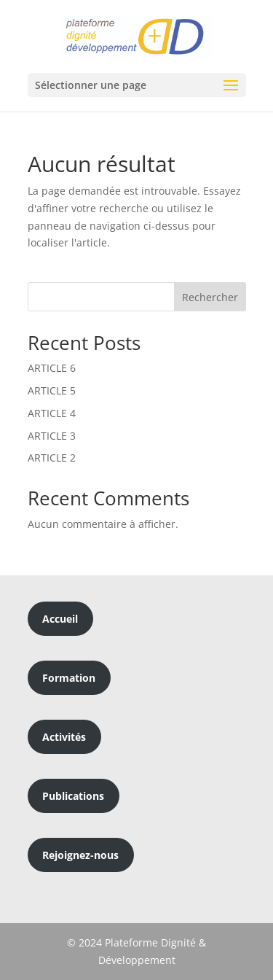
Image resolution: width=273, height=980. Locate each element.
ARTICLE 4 (52, 413)
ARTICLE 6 (52, 368)
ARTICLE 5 (52, 390)
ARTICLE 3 (52, 436)
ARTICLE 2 (52, 458)
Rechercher (210, 297)
